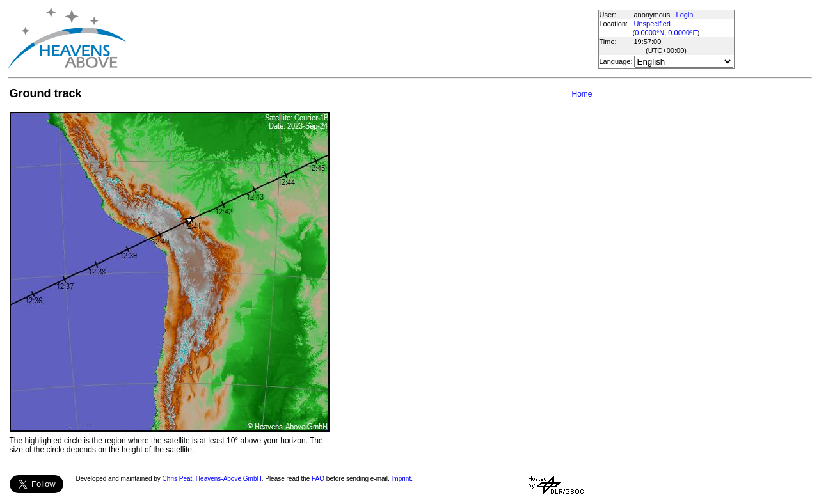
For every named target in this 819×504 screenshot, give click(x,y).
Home (582, 94)
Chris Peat (178, 479)
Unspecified (652, 24)
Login (685, 15)
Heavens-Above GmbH (229, 479)
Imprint (402, 479)
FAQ (318, 479)
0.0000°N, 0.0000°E (666, 33)
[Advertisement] (362, 38)
